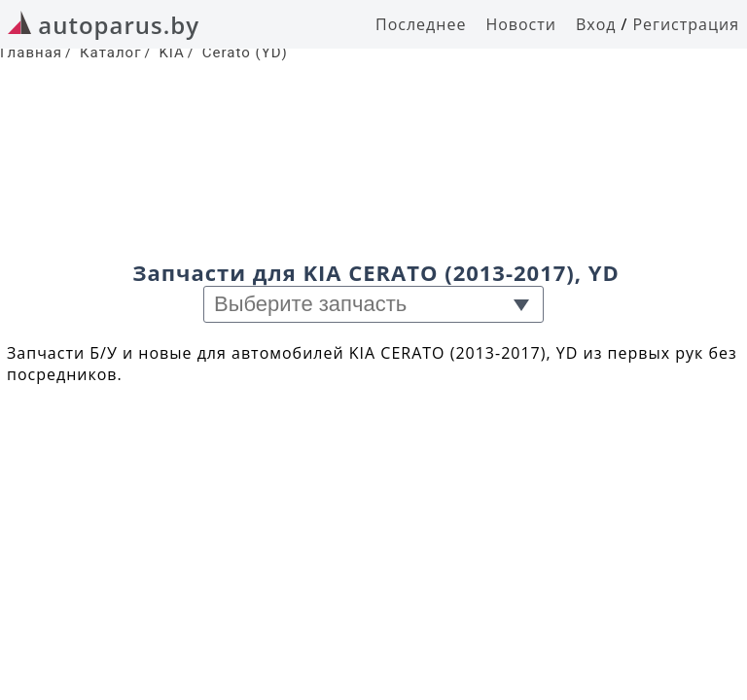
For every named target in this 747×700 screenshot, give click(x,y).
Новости (521, 24)
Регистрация (686, 24)
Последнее (421, 24)
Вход (596, 24)
